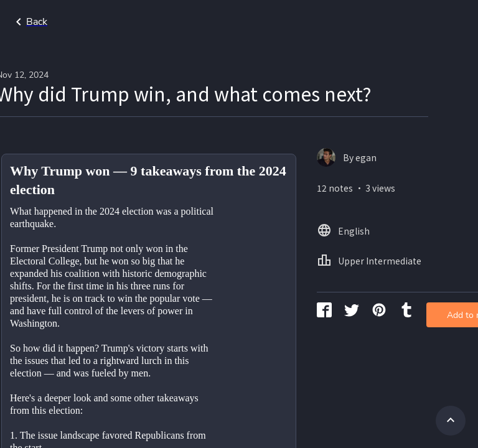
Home (392, 28)
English (441, 28)
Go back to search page (120, 22)
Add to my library (421, 214)
